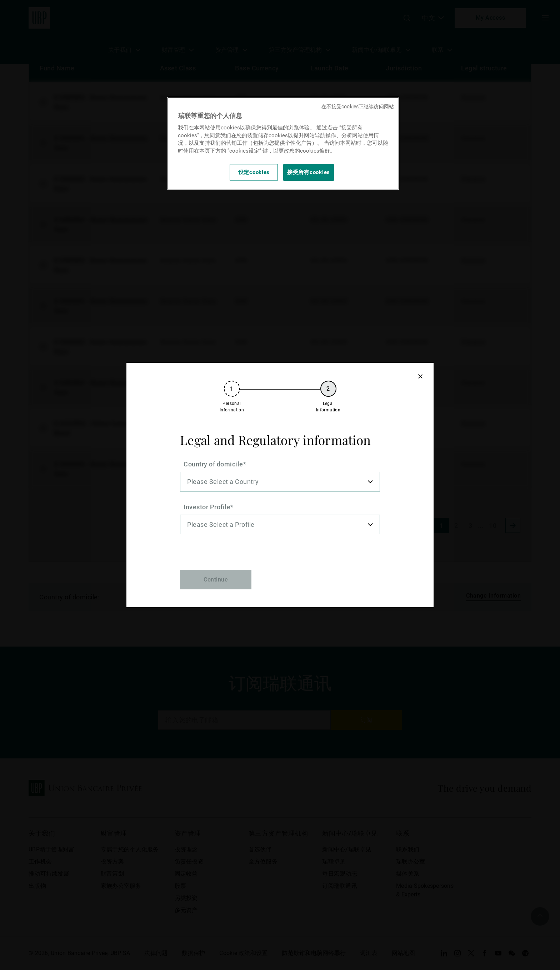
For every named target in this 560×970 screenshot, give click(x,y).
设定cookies (254, 172)
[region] (283, 143)
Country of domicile (213, 464)
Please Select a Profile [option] (221, 524)
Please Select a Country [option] (223, 482)
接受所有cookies (309, 172)
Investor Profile (207, 507)
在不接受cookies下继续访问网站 (358, 107)
